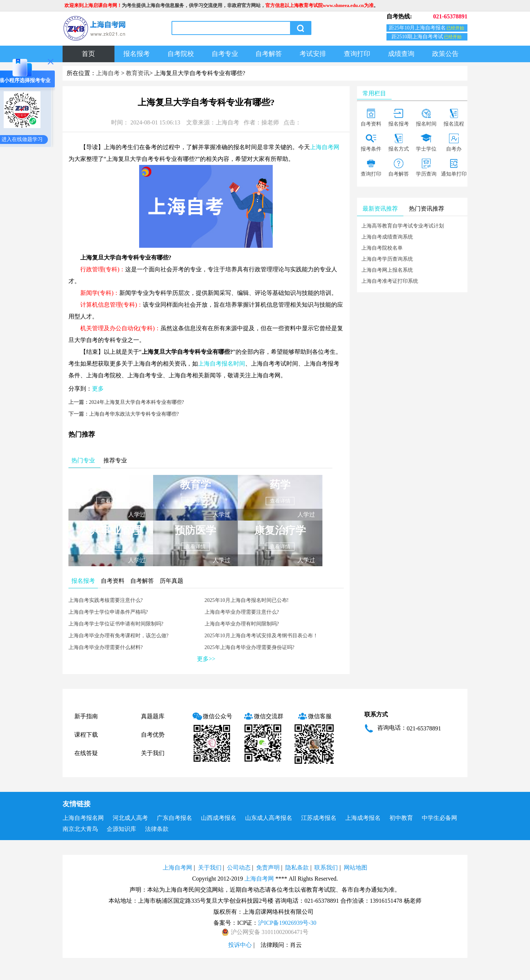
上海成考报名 (363, 818)
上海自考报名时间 (222, 364)
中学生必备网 (439, 818)
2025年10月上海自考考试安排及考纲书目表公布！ (261, 636)
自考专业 (225, 54)
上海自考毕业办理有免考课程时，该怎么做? (119, 636)
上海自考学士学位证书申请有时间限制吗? (116, 624)
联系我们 (326, 868)
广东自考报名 (174, 818)
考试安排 (313, 54)
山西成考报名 (219, 818)
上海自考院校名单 (382, 248)
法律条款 (157, 829)
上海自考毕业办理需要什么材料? (106, 647)
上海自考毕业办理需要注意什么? (242, 612)
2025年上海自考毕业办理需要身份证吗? (250, 647)
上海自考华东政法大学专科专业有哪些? (134, 414)
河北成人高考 (130, 818)
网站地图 (356, 868)
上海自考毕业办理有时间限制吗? (242, 624)
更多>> (206, 659)
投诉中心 (240, 945)
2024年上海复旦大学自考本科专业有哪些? (137, 402)
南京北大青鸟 (80, 829)
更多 (98, 389)
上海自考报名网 (83, 818)
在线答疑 (86, 753)
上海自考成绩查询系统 (387, 237)
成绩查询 (401, 54)
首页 (88, 54)
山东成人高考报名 (269, 818)
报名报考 (137, 54)
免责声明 (268, 868)
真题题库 (153, 716)
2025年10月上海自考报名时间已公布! (247, 600)
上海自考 (108, 73)
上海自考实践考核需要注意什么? (106, 600)
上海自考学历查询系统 (387, 259)
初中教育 (401, 818)
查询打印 (357, 54)
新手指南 (86, 716)
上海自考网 (325, 147)
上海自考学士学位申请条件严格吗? (108, 612)
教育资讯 (138, 73)
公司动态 (239, 868)
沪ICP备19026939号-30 (287, 923)
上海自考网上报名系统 (387, 270)
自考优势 (153, 735)
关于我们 (153, 753)
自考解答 (269, 54)
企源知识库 (121, 829)
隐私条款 (297, 868)
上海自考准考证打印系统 (390, 281)
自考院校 (181, 54)
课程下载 (86, 735)
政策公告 (445, 54)
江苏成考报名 (319, 818)
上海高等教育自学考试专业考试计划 (403, 226)
